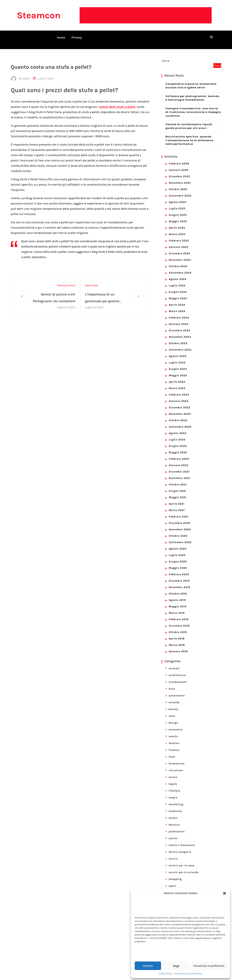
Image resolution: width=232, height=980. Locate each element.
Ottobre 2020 (178, 531)
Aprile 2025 (177, 223)
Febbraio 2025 (179, 236)
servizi (173, 854)
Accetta (148, 966)
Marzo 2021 (177, 506)
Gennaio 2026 (179, 165)
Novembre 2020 (180, 525)
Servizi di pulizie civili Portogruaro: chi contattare (54, 293)
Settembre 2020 (180, 538)
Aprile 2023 (177, 377)
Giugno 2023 (178, 364)
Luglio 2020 (177, 551)
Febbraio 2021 (179, 512)
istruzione (176, 766)
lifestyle (174, 786)
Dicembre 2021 (179, 467)
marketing (176, 800)
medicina (175, 807)
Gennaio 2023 (179, 397)
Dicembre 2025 (179, 172)
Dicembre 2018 (179, 621)
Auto (172, 684)
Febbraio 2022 (179, 454)
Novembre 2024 (180, 255)
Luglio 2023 (177, 358)
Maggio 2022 (178, 448)
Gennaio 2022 (179, 461)
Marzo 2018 (177, 640)
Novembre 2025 (180, 178)
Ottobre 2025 (178, 185)
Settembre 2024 (180, 268)
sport (172, 881)
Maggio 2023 (178, 371)
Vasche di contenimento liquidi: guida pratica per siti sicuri (189, 122)
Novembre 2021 (180, 474)
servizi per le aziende (184, 868)
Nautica (174, 820)
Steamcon (39, 15)
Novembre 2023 (180, 332)
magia (173, 793)
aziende (174, 698)
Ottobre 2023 (178, 339)
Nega (176, 966)
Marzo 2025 (177, 230)
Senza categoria (180, 847)
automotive (177, 691)
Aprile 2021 (177, 499)
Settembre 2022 (180, 422)
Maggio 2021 (178, 493)
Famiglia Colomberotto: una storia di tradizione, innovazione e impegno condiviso (193, 108)
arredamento (178, 677)
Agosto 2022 (178, 429)
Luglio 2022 (177, 435)
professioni (177, 827)
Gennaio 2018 (178, 647)
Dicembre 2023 (180, 326)
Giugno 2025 (178, 210)
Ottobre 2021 (178, 480)
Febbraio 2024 (179, 313)
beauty (173, 705)
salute (173, 834)
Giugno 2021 (177, 486)
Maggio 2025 (178, 217)
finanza (174, 745)
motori (173, 813)
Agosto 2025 (178, 198)
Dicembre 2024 (179, 249)
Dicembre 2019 (179, 576)
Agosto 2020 (178, 544)
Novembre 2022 (180, 409)
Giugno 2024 (178, 287)
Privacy (77, 37)
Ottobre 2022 (178, 416)
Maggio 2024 (178, 294)
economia (176, 725)
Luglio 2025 (177, 204)
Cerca (166, 56)
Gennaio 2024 (179, 320)
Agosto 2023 (178, 352)
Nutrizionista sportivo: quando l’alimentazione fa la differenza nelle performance (189, 136)
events (173, 732)
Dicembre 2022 (180, 403)
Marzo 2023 (177, 384)
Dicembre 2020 (180, 519)
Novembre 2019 (180, 583)
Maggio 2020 (178, 563)
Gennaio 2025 (179, 242)
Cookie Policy (166, 974)
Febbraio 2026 (179, 159)
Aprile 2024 (177, 300)
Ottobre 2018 (178, 628)
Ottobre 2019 (178, 589)
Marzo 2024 (177, 307)
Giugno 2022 (178, 441)
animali (174, 664)
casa (172, 711)
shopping (175, 875)
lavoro (173, 773)
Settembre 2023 (180, 345)
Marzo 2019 (177, 608)
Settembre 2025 (180, 191)
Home (61, 37)
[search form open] (212, 37)
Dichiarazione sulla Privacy (188, 974)
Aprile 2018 (177, 634)
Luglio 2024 (177, 281)
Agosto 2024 (178, 275)
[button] (224, 893)
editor (27, 74)
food (172, 752)
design (173, 718)
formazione (177, 759)
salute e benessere (182, 841)
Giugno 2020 (178, 557)
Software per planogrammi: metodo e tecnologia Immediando (192, 94)
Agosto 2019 (177, 596)
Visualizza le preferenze (209, 966)
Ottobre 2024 (178, 262)
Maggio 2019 (178, 602)
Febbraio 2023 (179, 390)
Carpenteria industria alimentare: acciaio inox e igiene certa (191, 81)
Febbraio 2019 (179, 615)
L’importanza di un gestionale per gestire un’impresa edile (102, 294)
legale (173, 779)
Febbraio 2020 (179, 570)
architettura (177, 671)
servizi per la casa (182, 861)
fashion (174, 739)
